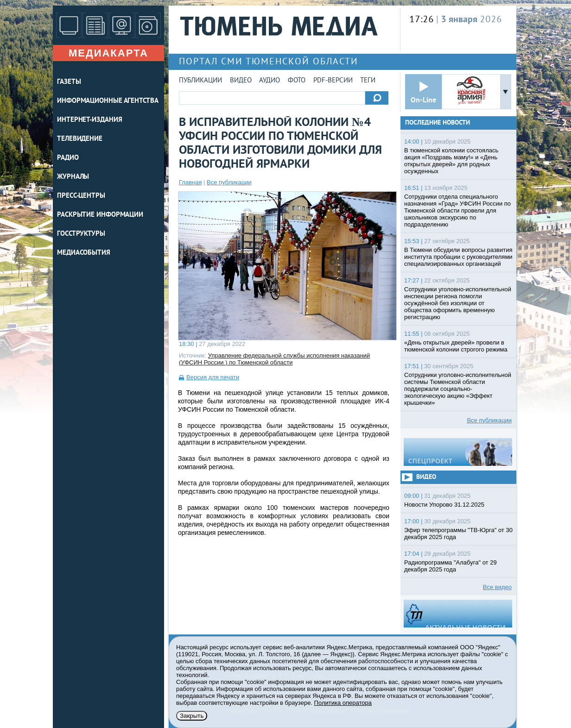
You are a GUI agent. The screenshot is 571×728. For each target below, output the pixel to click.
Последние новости (438, 123)
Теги (368, 81)
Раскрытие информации (100, 215)
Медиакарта (108, 53)
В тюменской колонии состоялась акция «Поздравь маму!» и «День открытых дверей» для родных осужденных (451, 161)
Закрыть (192, 716)
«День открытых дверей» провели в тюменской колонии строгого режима (456, 346)
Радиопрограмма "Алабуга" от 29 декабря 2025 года (450, 566)
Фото (297, 81)
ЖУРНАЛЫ (73, 177)
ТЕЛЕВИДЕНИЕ (80, 139)
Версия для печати (213, 377)
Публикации (200, 81)
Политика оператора (343, 703)
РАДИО (68, 158)
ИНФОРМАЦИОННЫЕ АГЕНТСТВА (108, 101)
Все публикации (229, 182)
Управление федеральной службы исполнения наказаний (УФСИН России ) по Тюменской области (274, 359)
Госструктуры (81, 234)
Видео (241, 81)
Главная (190, 182)
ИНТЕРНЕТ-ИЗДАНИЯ (89, 120)
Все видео (497, 587)
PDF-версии (333, 81)
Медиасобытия (84, 253)
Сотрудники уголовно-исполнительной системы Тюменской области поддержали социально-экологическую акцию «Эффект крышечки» (458, 389)
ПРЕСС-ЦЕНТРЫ (81, 196)
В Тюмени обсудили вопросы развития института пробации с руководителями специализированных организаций (458, 257)
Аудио (270, 81)
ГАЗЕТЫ (69, 82)
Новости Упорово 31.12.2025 (444, 505)
